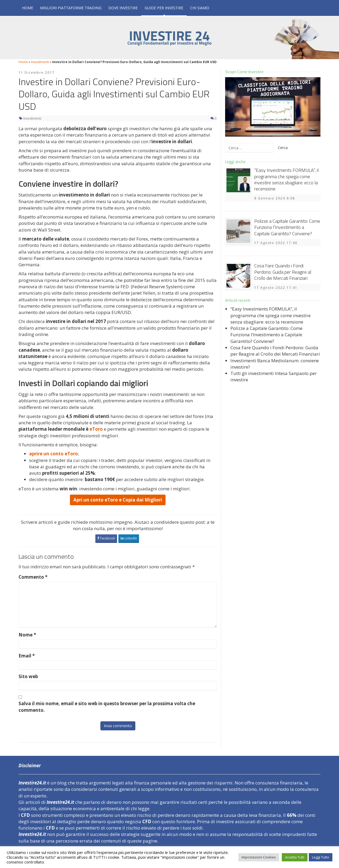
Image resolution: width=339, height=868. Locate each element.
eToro (96, 429)
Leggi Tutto (321, 857)
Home (28, 8)
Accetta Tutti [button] (295, 857)
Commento (33, 577)
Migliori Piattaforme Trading (71, 8)
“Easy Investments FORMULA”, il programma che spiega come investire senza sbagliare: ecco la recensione (286, 179)
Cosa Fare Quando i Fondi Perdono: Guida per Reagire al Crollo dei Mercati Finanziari (283, 272)
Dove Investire (123, 8)
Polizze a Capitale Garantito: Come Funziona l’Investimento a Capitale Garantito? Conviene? (287, 227)
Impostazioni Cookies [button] (259, 857)
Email (27, 656)
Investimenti (40, 62)
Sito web (28, 676)
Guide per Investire (164, 8)
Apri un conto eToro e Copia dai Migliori (118, 500)
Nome (27, 635)
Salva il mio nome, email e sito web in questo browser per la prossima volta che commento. (107, 707)
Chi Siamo (200, 8)
